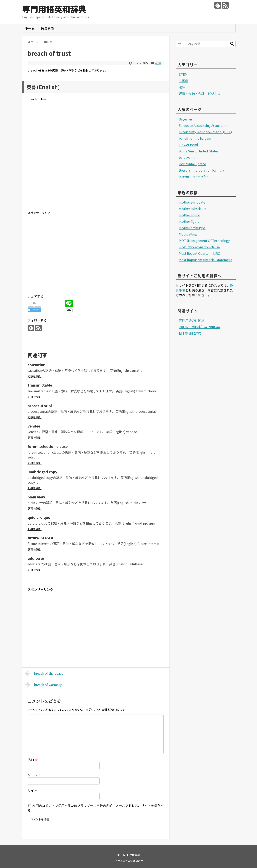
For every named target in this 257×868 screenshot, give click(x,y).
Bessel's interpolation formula (201, 170)
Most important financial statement (205, 260)
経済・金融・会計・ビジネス (200, 93)
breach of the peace (44, 673)
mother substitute (193, 209)
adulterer (36, 558)
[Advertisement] (96, 159)
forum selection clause (48, 446)
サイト (32, 790)
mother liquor (189, 215)
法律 (158, 63)
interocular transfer (193, 177)
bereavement (189, 157)
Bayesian (185, 119)
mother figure (189, 221)
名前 (33, 760)
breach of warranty (43, 685)
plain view (36, 497)
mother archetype (192, 228)
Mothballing (188, 234)
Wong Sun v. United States (199, 151)
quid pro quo (39, 517)
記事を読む (35, 376)
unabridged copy (42, 472)
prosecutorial (40, 406)
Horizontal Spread (192, 164)
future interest (41, 538)
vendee (34, 426)
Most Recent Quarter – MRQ (199, 253)
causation (36, 365)
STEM (183, 74)
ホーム (30, 28)
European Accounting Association (204, 125)
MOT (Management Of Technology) (205, 241)
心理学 (184, 81)
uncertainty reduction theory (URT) (205, 132)
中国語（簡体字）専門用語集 (200, 327)
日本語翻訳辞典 (190, 333)
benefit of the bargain (195, 138)
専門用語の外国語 (192, 320)
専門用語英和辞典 (54, 9)
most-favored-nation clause (199, 247)
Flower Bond (188, 145)
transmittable (40, 385)
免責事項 (47, 28)
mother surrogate (192, 202)
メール (34, 775)
